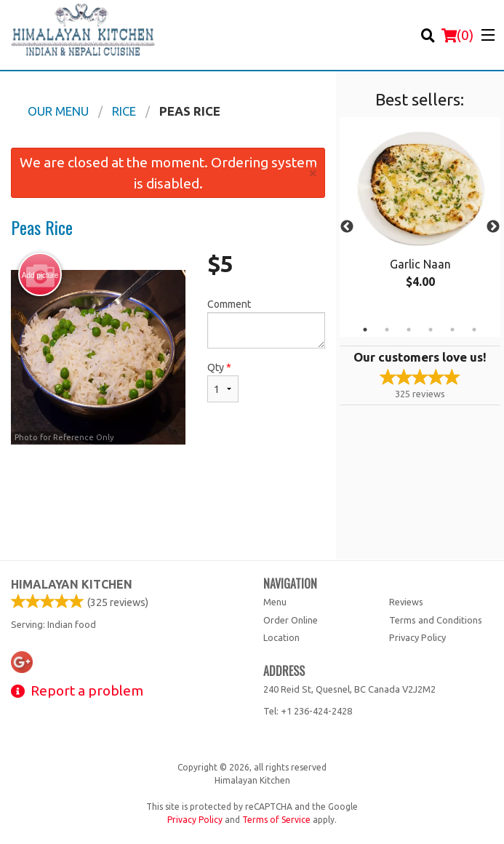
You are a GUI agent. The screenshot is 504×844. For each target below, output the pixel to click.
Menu (275, 602)
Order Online (291, 620)
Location (281, 637)
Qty (223, 382)
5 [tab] (452, 330)
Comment (267, 323)
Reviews (406, 602)
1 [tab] (365, 330)
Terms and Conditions (436, 620)
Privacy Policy (417, 637)
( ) (457, 35)
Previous (347, 227)
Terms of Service (276, 820)
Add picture (40, 275)
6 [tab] (474, 330)
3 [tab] (409, 330)
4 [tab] (431, 330)
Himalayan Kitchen (72, 584)
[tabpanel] (420, 218)
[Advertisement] (168, 492)
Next (493, 227)
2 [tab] (387, 330)
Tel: (308, 711)
